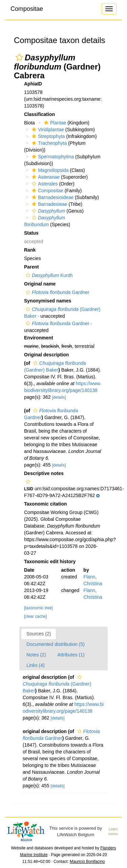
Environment (39, 338)
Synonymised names (48, 301)
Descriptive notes (44, 473)
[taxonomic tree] (38, 608)
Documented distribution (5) (56, 644)
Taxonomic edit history (50, 561)
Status (31, 233)
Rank (30, 250)
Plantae (54, 123)
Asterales (44, 184)
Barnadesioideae (52, 197)
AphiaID (33, 84)
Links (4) (36, 665)
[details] (59, 397)
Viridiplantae (47, 130)
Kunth (48, 275)
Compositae (27, 9)
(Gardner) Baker (57, 684)
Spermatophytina (52, 157)
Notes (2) (36, 655)
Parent (31, 267)
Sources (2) (39, 634)
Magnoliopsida (49, 170)
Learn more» (113, 832)
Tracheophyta (48, 143)
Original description (46, 355)
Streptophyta (47, 136)
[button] (19, 57)
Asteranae (45, 177)
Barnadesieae (49, 204)
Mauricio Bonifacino (87, 862)
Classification (39, 114)
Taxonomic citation (46, 504)
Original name (40, 284)
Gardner (57, 292)
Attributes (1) (71, 655)
